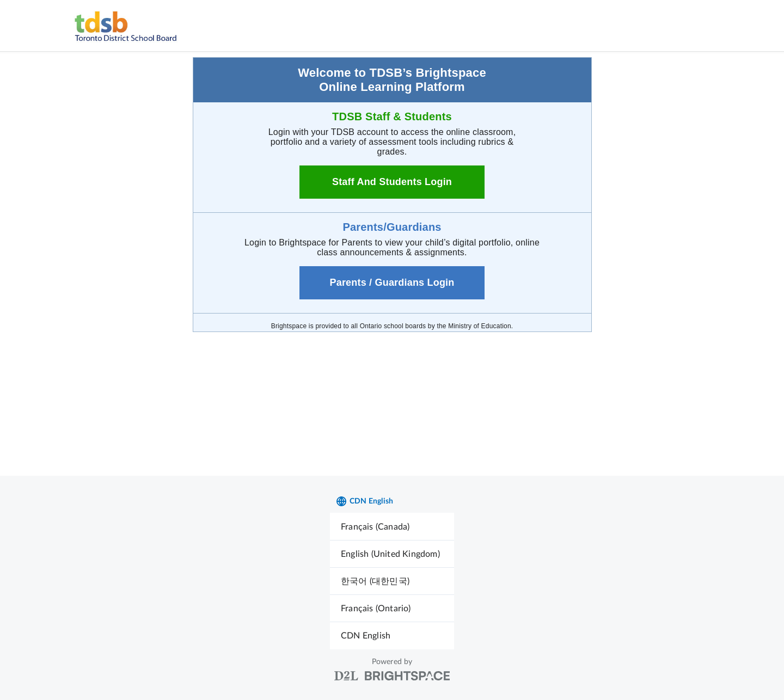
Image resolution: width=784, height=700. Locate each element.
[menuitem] (392, 527)
